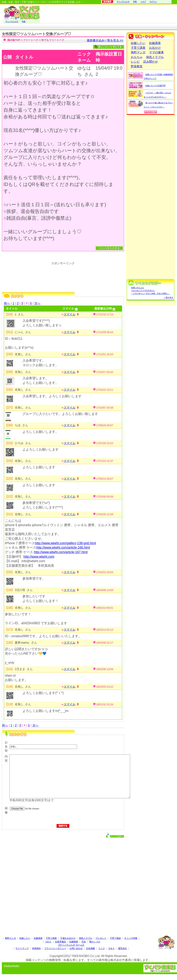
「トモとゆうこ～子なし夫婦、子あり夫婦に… (150, 293)
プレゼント (101, 938)
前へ (7, 303)
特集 (135, 2)
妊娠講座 (155, 43)
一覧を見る (169, 297)
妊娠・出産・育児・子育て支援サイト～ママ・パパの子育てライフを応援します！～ (43, 2)
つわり (48, 942)
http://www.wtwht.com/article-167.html (61, 552)
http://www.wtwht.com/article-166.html (63, 548)
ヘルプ (143, 2)
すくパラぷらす (123, 2)
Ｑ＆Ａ (111, 948)
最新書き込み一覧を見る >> (105, 40)
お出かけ (155, 48)
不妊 (84, 942)
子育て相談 (115, 938)
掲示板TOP (14, 40)
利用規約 (36, 948)
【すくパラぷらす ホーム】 (71, 945)
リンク (102, 948)
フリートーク (31, 40)
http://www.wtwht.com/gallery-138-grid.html (65, 543)
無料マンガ (138, 52)
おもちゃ (137, 57)
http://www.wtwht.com (39, 557)
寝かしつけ (95, 942)
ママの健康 (156, 52)
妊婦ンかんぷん (138, 288)
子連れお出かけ (68, 938)
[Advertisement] (63, 877)
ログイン (153, 2)
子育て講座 (138, 48)
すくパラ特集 (131, 938)
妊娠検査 (74, 942)
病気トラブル (155, 57)
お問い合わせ (76, 948)
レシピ (135, 62)
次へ (37, 303)
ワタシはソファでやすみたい (143, 290)
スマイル (70, 314)
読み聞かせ (151, 62)
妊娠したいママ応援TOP (155, 86)
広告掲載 (91, 948)
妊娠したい (138, 43)
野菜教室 (137, 66)
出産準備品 (60, 942)
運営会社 (122, 948)
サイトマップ (22, 948)
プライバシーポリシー (55, 948)
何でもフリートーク (53, 40)
